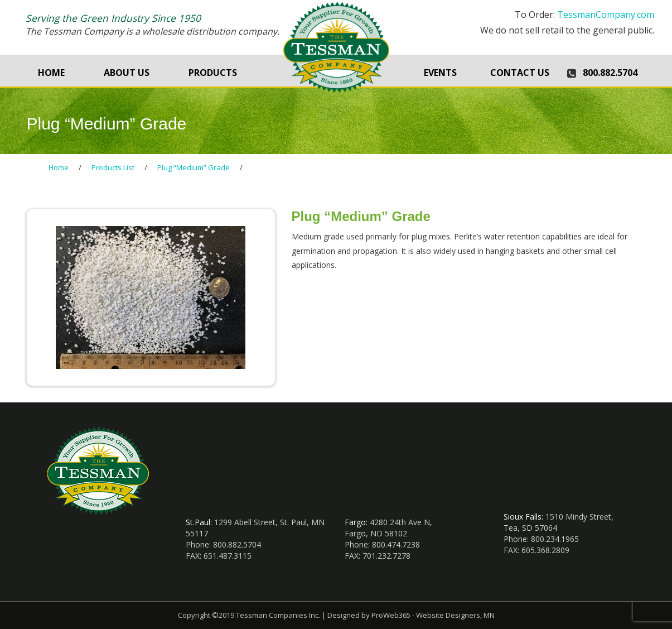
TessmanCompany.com (606, 15)
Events (440, 73)
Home (51, 73)
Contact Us (520, 73)
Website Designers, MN (455, 615)
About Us (127, 73)
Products (213, 73)
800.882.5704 (610, 73)
